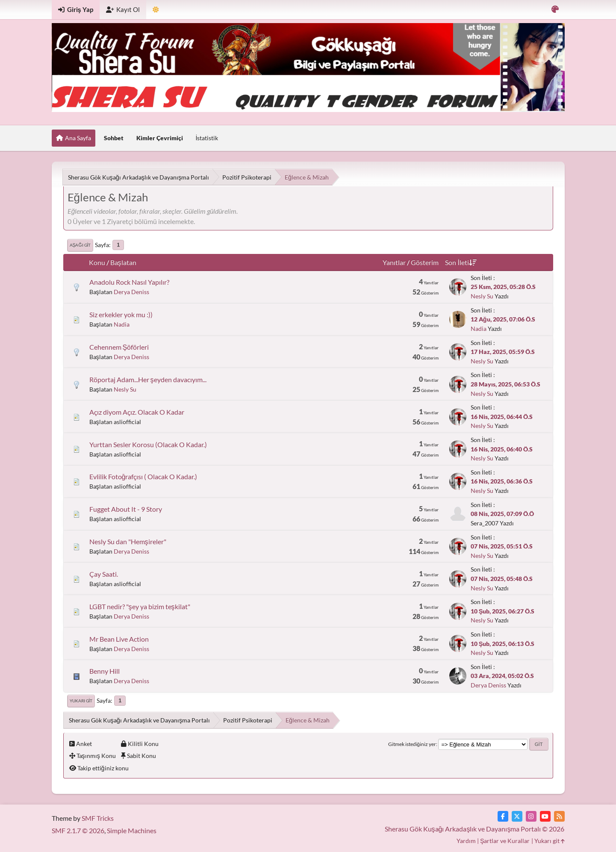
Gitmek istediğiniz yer (412, 744)
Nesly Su (482, 296)
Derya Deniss (131, 292)
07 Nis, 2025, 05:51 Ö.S (502, 546)
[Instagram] (531, 816)
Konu (97, 262)
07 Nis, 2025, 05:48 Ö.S (502, 579)
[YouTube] (545, 816)
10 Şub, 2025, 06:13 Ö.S (503, 644)
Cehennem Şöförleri (119, 347)
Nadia (122, 324)
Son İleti (461, 262)
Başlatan (123, 262)
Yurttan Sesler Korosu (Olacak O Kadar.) (148, 444)
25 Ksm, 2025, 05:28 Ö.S (503, 287)
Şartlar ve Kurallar (505, 841)
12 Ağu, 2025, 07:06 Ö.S (503, 319)
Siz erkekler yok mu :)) (121, 314)
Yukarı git (81, 701)
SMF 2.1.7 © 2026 (78, 830)
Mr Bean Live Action (119, 639)
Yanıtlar (394, 262)
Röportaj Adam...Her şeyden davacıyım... (148, 379)
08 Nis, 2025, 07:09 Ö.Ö (502, 514)
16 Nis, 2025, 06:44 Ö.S (502, 417)
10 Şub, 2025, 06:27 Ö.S (503, 611)
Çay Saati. (104, 574)
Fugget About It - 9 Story (126, 509)
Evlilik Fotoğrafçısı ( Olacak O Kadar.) (143, 476)
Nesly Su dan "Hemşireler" (128, 541)
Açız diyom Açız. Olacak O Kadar (137, 412)
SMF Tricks (98, 818)
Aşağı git (80, 245)
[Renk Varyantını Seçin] (555, 10)
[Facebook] (503, 816)
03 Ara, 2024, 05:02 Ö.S (502, 676)
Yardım (466, 841)
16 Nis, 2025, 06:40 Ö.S (502, 449)
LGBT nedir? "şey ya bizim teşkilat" (140, 606)
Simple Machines (132, 830)
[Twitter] (517, 816)
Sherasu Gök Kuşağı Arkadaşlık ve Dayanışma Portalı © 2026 (475, 829)
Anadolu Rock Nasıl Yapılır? (129, 282)
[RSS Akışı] (559, 816)
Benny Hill (105, 671)
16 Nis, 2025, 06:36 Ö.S (502, 481)
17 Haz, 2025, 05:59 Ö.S (503, 352)
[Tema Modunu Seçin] (156, 10)
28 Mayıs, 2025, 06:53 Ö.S (505, 384)
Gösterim (425, 262)
